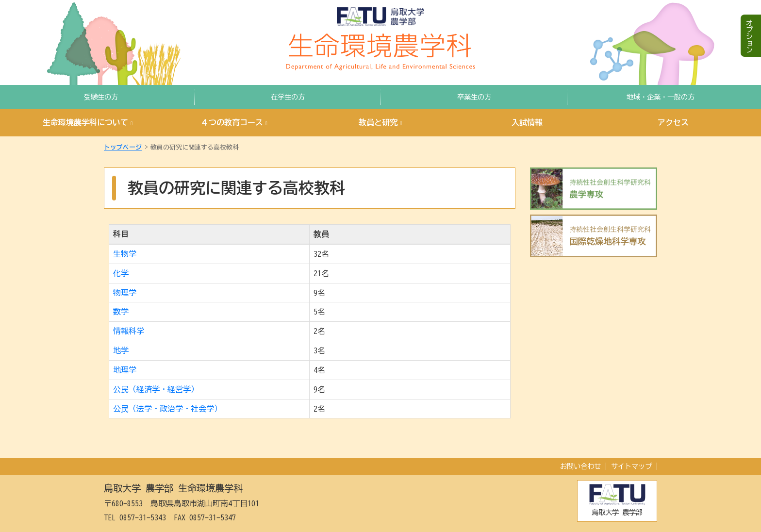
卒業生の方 (474, 97)
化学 (121, 273)
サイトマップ (631, 466)
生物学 (125, 254)
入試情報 (527, 122)
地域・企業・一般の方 (661, 97)
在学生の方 (288, 97)
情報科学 (129, 331)
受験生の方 (101, 97)
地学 (121, 350)
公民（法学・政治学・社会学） (167, 409)
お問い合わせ (580, 466)
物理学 (125, 293)
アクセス (673, 122)
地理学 (125, 370)
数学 (121, 312)
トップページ (123, 147)
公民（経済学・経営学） (156, 389)
